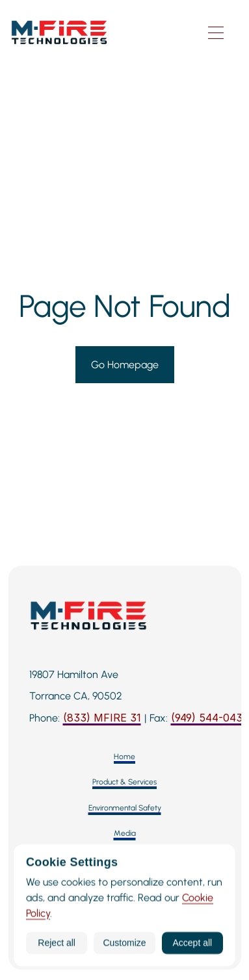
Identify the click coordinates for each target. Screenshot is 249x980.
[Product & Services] (124, 782)
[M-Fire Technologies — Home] (102, 33)
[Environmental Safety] (125, 808)
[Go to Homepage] (125, 365)
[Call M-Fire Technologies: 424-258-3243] (102, 718)
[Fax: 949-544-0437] (210, 718)
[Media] (125, 834)
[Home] (124, 757)
